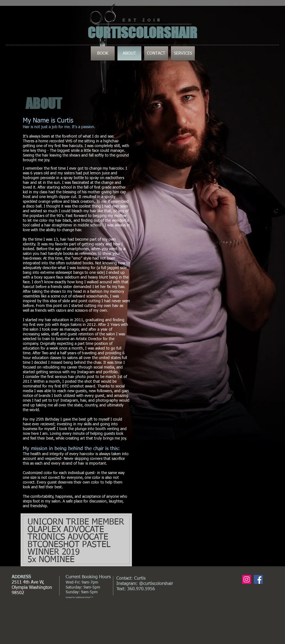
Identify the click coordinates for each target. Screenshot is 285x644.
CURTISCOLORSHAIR (142, 33)
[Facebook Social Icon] (258, 579)
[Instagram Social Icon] (247, 579)
